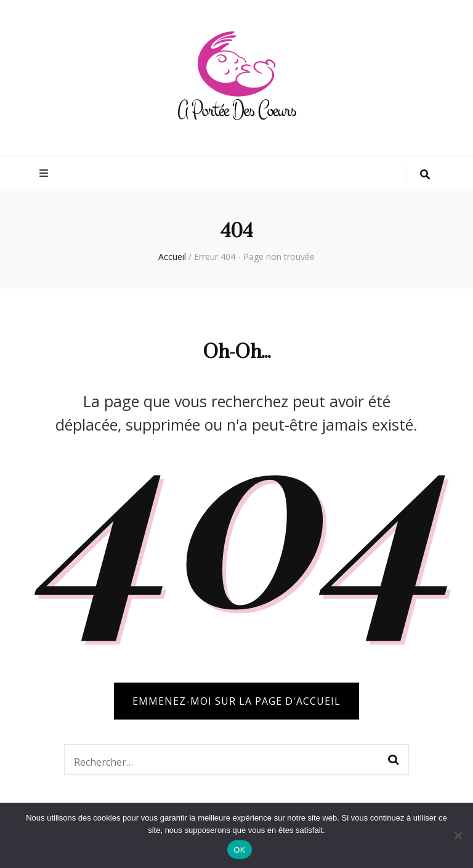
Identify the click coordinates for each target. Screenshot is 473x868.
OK (239, 850)
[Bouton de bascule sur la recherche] (425, 175)
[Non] (458, 835)
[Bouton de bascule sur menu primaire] (45, 173)
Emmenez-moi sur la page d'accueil (236, 701)
